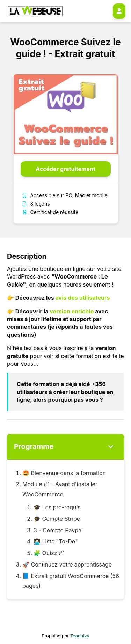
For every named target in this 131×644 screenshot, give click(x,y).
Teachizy (80, 636)
